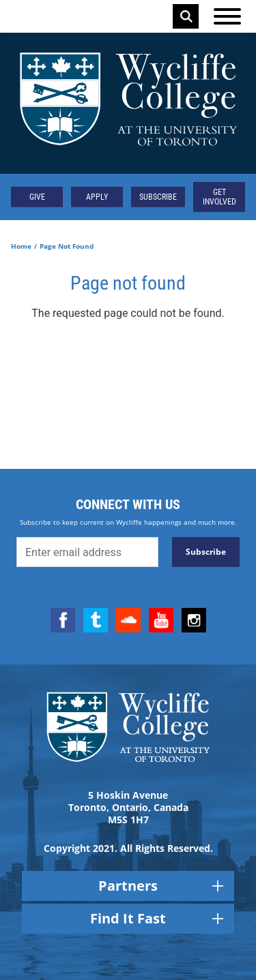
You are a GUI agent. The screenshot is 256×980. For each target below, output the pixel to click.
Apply (97, 197)
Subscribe (158, 197)
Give (37, 197)
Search (186, 16)
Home (21, 246)
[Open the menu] (227, 16)
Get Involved (219, 197)
